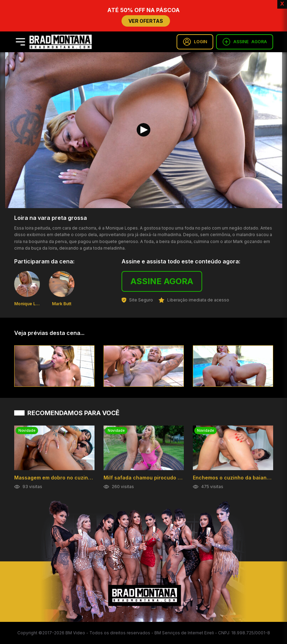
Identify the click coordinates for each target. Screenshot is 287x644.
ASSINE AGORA (162, 281)
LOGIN (195, 42)
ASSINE (245, 42)
